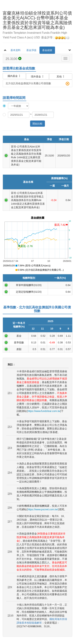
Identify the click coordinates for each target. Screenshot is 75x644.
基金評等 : (55, 38)
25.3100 (14, 59)
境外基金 (37, 77)
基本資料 (16, 50)
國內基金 (14, 74)
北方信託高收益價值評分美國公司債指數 (37, 84)
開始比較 (37, 124)
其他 (61, 77)
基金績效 (47, 50)
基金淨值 (31, 50)
